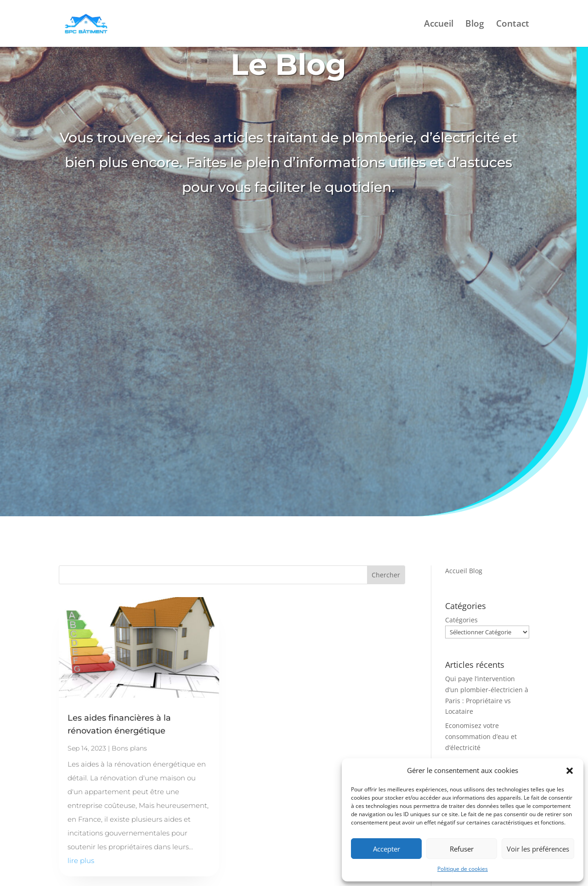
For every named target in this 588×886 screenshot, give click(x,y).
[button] (570, 771)
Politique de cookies (463, 869)
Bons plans (129, 748)
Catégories (461, 620)
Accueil (439, 25)
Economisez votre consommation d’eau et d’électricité (481, 736)
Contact (513, 25)
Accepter (387, 849)
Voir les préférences (538, 849)
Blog (475, 25)
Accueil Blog (464, 571)
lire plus (81, 861)
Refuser (462, 849)
